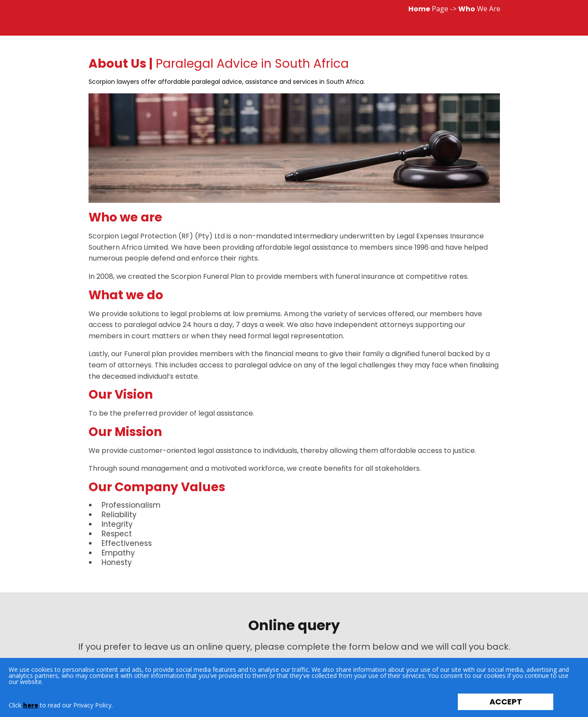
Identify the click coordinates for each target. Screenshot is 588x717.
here (31, 705)
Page (428, 9)
